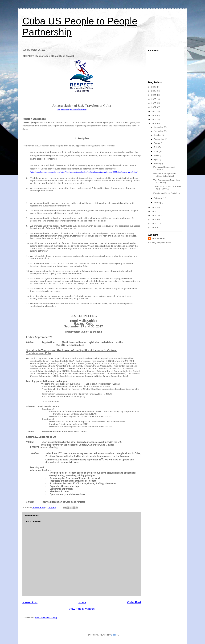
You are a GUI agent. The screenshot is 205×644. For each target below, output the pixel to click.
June (156, 151)
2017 (154, 123)
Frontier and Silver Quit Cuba (167, 193)
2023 (154, 99)
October (158, 135)
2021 (154, 107)
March (157, 163)
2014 (154, 215)
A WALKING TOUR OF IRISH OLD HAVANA (167, 188)
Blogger (115, 635)
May (156, 155)
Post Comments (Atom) (46, 618)
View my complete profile (160, 243)
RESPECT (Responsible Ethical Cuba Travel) (165, 175)
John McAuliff (158, 238)
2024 (154, 95)
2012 (154, 224)
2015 (154, 211)
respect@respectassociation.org (72, 109)
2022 (154, 103)
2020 (154, 111)
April (156, 159)
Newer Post (30, 602)
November (159, 131)
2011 (154, 228)
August (157, 143)
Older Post (134, 602)
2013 (154, 220)
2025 (154, 91)
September (159, 139)
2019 (154, 115)
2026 (154, 87)
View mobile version (82, 609)
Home (82, 602)
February (158, 198)
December (159, 127)
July (156, 147)
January (158, 202)
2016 (154, 207)
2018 (154, 119)
